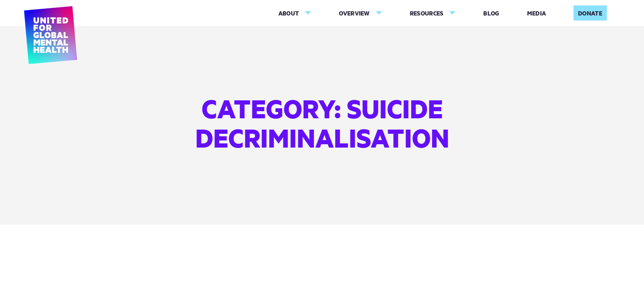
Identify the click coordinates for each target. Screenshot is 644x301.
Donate (590, 13)
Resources (427, 13)
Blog (491, 13)
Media (537, 13)
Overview (354, 13)
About (289, 13)
